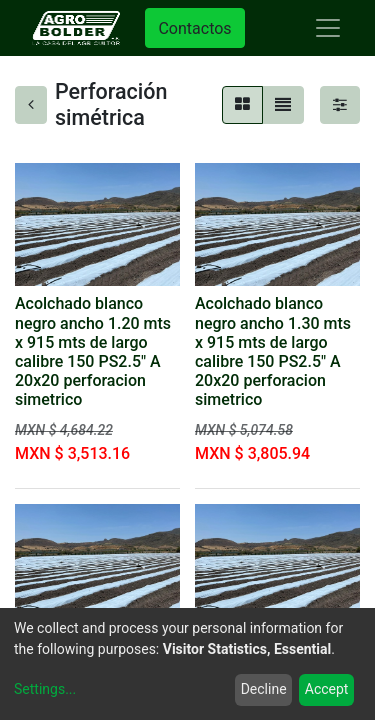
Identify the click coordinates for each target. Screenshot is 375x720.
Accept (327, 689)
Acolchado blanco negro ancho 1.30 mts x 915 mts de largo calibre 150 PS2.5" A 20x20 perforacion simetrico (273, 351)
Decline (264, 689)
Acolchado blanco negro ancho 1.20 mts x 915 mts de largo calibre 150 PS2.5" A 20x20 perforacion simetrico (93, 351)
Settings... (45, 689)
